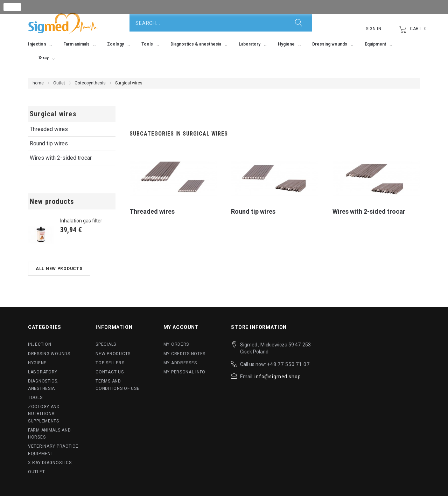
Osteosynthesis (90, 83)
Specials (106, 344)
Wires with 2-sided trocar (61, 158)
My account (181, 327)
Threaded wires (49, 129)
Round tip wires (49, 143)
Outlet (59, 83)
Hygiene (37, 363)
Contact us (110, 372)
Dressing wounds (49, 354)
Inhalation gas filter (81, 221)
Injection (40, 344)
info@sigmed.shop (278, 377)
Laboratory (43, 372)
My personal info (185, 372)
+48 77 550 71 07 (288, 364)
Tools (35, 398)
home (38, 83)
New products (52, 201)
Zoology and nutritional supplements (44, 414)
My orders (176, 344)
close (12, 7)
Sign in (374, 29)
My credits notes (185, 354)
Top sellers (110, 363)
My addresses (180, 363)
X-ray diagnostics (50, 463)
